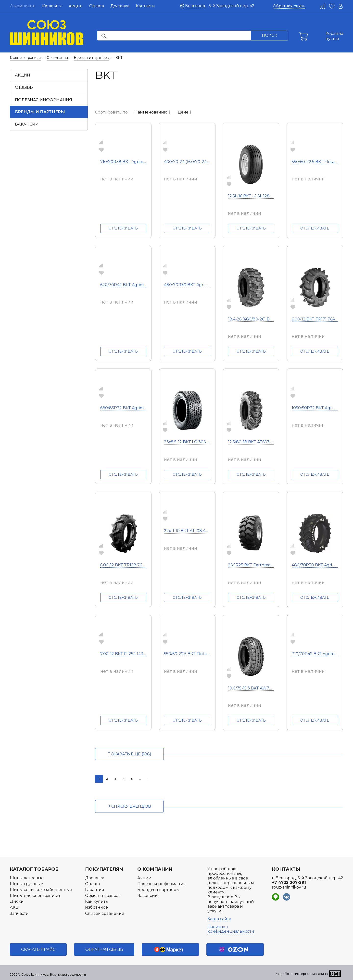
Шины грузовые (26, 884)
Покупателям (104, 869)
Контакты (145, 6)
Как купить (96, 901)
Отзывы (24, 87)
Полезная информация (44, 100)
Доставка (120, 6)
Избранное (96, 907)
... (140, 779)
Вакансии (27, 124)
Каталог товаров (34, 869)
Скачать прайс (38, 949)
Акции (76, 6)
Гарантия (95, 890)
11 (148, 779)
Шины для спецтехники (35, 896)
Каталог (52, 6)
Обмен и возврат (103, 896)
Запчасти (19, 913)
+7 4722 (289, 883)
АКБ (14, 907)
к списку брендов (129, 806)
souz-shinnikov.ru (289, 887)
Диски (17, 901)
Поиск (269, 35)
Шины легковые (27, 878)
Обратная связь (289, 6)
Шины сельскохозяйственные (41, 890)
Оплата (97, 6)
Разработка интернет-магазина (301, 974)
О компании (155, 869)
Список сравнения (105, 913)
